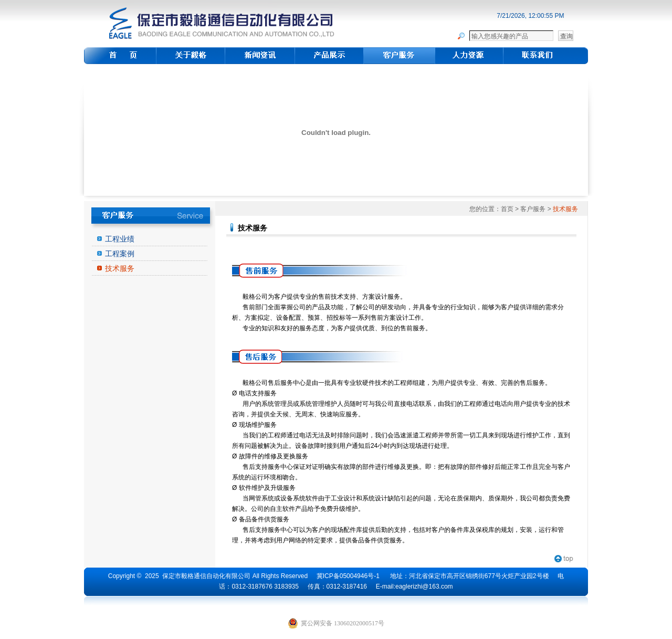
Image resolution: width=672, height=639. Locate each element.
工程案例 (120, 254)
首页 (507, 209)
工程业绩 (120, 239)
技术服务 (120, 268)
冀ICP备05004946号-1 (348, 576)
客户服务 (533, 209)
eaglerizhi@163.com (424, 586)
